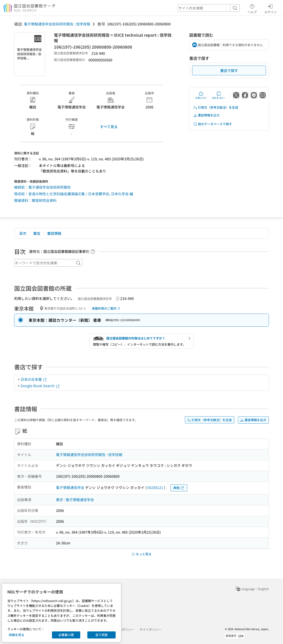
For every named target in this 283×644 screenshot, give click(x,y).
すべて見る (109, 127)
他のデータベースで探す (212, 124)
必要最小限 (66, 635)
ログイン (271, 8)
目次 (23, 233)
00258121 (155, 487)
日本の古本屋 (34, 379)
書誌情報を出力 (206, 115)
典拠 (179, 488)
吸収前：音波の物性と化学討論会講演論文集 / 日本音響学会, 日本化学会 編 (74, 194)
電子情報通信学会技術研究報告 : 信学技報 (57, 24)
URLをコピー (219, 95)
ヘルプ (252, 8)
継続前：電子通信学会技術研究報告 (42, 187)
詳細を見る (17, 635)
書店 (37, 233)
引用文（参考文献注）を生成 (216, 107)
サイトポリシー (150, 629)
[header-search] (209, 8)
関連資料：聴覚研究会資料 (35, 200)
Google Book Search (40, 386)
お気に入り (201, 95)
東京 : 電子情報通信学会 (75, 500)
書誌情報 (54, 233)
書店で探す (229, 70)
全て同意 (101, 635)
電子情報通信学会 (70, 487)
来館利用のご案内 (107, 308)
